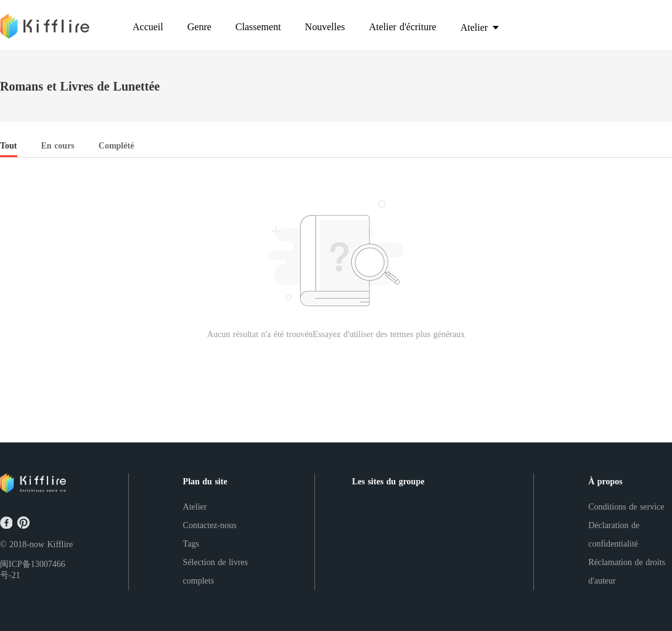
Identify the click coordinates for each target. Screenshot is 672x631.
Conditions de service (626, 507)
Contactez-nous (210, 525)
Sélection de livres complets (215, 572)
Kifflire (60, 544)
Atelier (195, 507)
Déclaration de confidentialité (614, 535)
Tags (191, 544)
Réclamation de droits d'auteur (627, 572)
